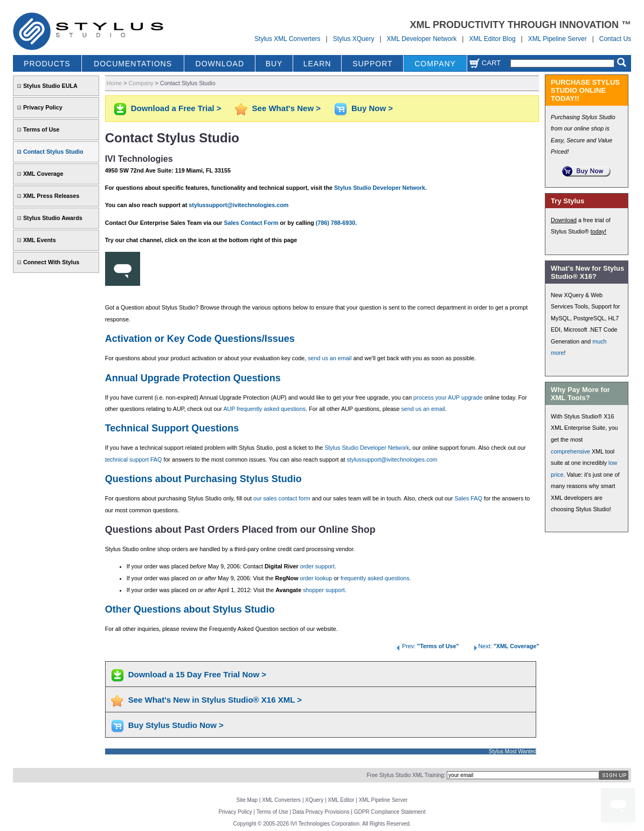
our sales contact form (282, 498)
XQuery (314, 800)
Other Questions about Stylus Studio (190, 609)
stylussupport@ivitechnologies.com (238, 205)
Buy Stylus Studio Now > (176, 725)
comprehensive (570, 451)
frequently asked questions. (376, 578)
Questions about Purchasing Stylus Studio (203, 479)
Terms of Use (41, 129)
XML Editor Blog (492, 39)
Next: (505, 646)
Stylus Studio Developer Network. (380, 188)
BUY (274, 64)
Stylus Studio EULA (50, 86)
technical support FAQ (134, 459)
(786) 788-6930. (337, 223)
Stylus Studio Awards (53, 218)
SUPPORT (372, 64)
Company (141, 83)
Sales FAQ (468, 498)
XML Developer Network (422, 39)
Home (115, 83)
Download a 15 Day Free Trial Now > (197, 674)
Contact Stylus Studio (53, 152)
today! (598, 231)
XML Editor (341, 800)
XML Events (40, 240)
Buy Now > (372, 108)
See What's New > (286, 108)
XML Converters (281, 800)
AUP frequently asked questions (264, 409)
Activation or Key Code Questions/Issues (200, 339)
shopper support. (325, 590)
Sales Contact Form (251, 223)
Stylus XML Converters (287, 39)
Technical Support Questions (172, 428)
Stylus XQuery (354, 39)
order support (317, 566)
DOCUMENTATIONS (133, 64)
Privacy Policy (43, 107)
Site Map (247, 800)
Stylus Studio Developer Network (367, 448)
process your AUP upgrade (448, 397)
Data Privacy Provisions (321, 812)
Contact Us (615, 39)
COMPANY (435, 64)
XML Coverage (43, 174)
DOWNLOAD (220, 64)
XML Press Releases (51, 196)
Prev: (427, 646)
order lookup (316, 578)
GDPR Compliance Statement (390, 812)
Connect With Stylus (51, 262)
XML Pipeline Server (558, 39)
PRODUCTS (47, 64)
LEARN (317, 64)
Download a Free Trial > (176, 108)
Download (564, 220)
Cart (485, 63)
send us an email (330, 358)
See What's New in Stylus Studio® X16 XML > (215, 700)
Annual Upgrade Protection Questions (193, 378)
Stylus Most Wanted (513, 751)
